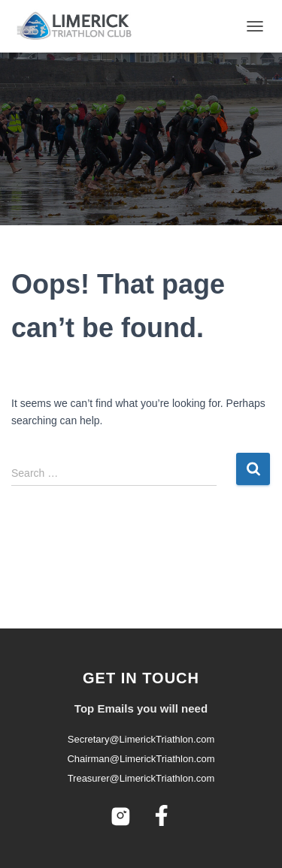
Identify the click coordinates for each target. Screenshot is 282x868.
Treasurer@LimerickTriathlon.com (141, 778)
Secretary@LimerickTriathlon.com (141, 739)
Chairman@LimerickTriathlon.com (141, 759)
